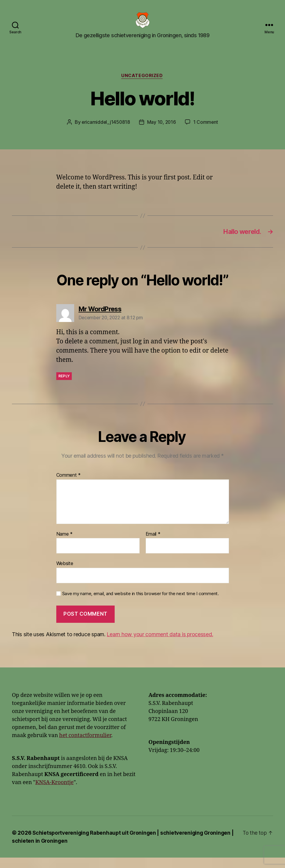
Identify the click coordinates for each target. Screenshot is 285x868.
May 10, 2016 (162, 132)
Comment (69, 486)
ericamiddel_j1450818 (105, 132)
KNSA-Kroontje (54, 793)
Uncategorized (142, 85)
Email (153, 544)
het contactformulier (85, 746)
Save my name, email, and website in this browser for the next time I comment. (141, 604)
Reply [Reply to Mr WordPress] (64, 386)
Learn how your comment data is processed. (160, 645)
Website (65, 574)
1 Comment (207, 132)
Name (64, 544)
